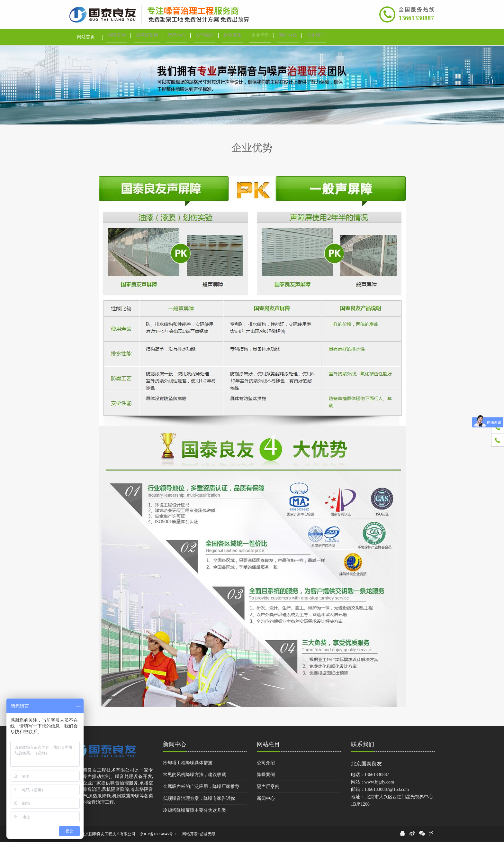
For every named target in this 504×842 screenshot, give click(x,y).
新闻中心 (175, 744)
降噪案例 (266, 775)
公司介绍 (266, 763)
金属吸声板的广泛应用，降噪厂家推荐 (201, 787)
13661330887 (416, 18)
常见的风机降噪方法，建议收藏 (194, 775)
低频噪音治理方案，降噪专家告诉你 (199, 798)
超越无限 (208, 834)
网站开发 (190, 834)
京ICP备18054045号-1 (158, 834)
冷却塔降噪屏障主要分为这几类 (194, 810)
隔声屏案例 (268, 787)
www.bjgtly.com (379, 782)
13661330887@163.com (387, 789)
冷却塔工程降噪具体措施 (188, 763)
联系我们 (363, 744)
